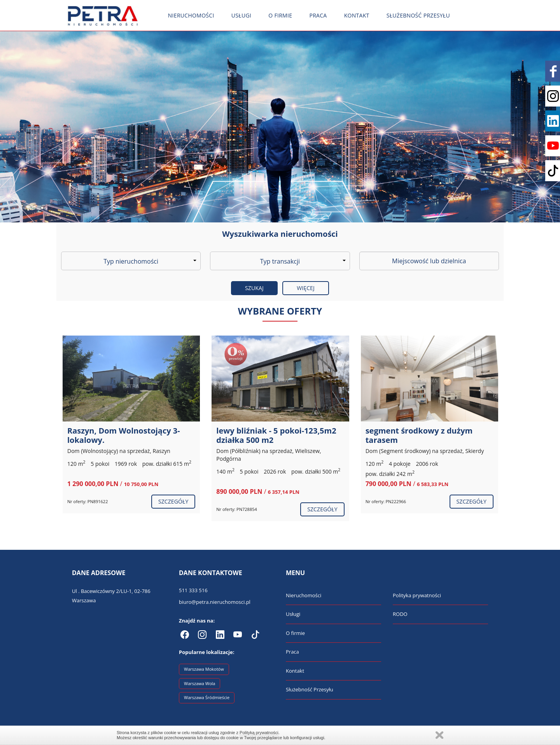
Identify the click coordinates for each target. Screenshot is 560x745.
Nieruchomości (191, 15)
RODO (400, 614)
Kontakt (357, 15)
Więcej (306, 288)
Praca (318, 15)
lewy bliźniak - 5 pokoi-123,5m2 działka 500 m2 (276, 435)
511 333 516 (193, 590)
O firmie (280, 15)
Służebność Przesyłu (418, 15)
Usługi (241, 15)
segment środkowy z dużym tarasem (419, 435)
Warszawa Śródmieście (207, 697)
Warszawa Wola (199, 683)
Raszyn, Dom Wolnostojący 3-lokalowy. (124, 435)
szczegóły (173, 501)
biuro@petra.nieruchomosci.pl (215, 602)
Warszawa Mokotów (204, 669)
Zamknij (439, 735)
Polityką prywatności (259, 733)
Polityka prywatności (417, 595)
